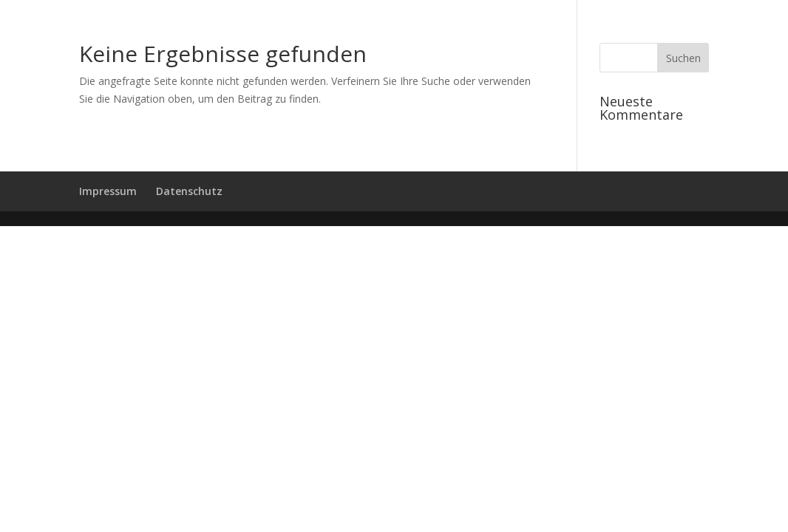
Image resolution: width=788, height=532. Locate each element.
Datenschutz (189, 191)
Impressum (108, 191)
